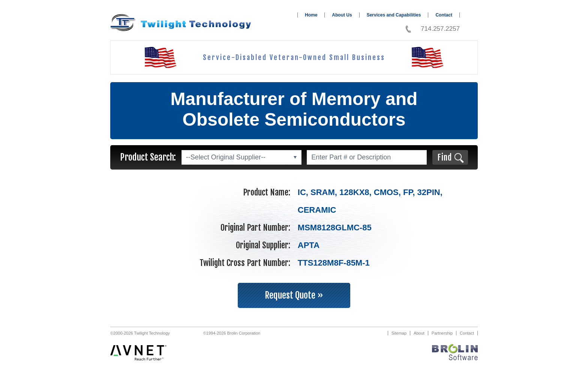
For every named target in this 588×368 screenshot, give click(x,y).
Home (311, 15)
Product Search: (148, 157)
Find (445, 157)
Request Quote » (294, 295)
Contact (444, 15)
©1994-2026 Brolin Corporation (232, 333)
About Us (342, 15)
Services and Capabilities (394, 15)
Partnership (442, 333)
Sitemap (399, 333)
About (419, 333)
